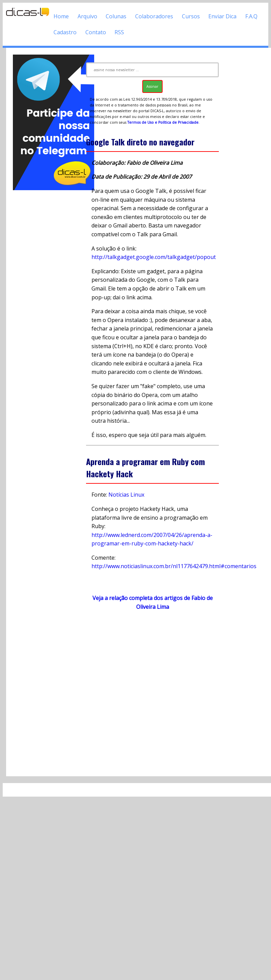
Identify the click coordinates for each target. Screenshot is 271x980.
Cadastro (65, 32)
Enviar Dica (222, 16)
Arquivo (87, 16)
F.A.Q (251, 16)
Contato (96, 32)
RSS (119, 32)
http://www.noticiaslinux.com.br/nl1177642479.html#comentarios (174, 566)
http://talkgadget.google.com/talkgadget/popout (154, 257)
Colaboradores (154, 16)
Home (61, 16)
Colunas (116, 16)
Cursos (191, 16)
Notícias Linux (126, 495)
